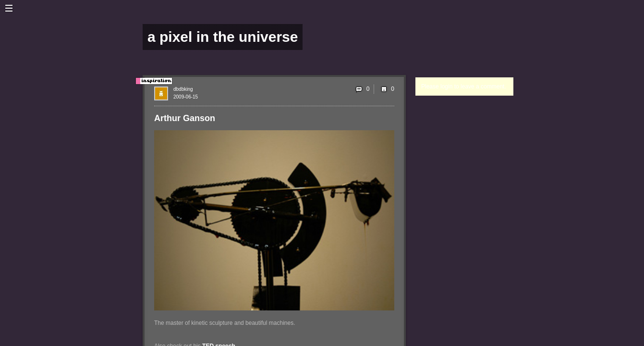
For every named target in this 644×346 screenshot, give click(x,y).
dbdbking (183, 89)
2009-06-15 (186, 97)
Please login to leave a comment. (464, 86)
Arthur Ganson (185, 118)
